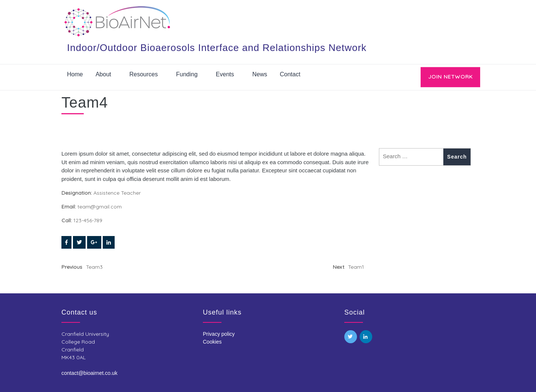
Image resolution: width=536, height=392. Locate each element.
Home (75, 74)
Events (225, 74)
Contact (290, 74)
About (103, 74)
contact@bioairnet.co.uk (89, 373)
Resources (144, 74)
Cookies (212, 342)
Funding (187, 74)
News (260, 74)
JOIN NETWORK (450, 77)
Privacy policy (219, 334)
